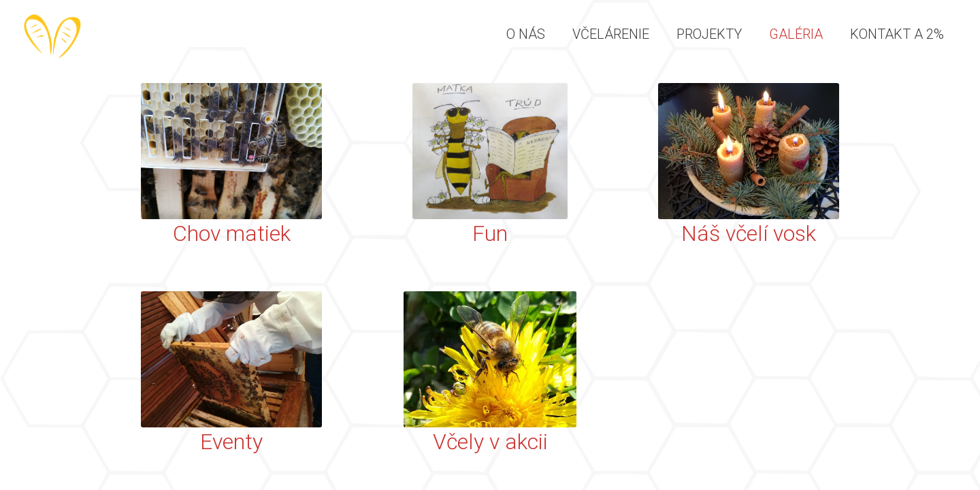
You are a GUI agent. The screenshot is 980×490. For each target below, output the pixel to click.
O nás (526, 34)
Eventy (231, 442)
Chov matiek (232, 233)
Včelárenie (611, 34)
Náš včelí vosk (749, 233)
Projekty (709, 34)
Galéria (796, 34)
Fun (490, 233)
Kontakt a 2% (897, 34)
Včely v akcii (490, 442)
